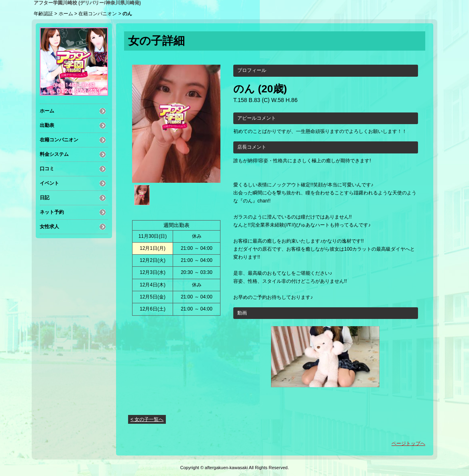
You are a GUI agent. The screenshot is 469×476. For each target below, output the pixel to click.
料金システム (54, 154)
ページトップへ (408, 443)
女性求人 (49, 227)
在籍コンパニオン (98, 14)
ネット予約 (52, 212)
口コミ (47, 169)
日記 (45, 198)
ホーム (66, 14)
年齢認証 (43, 14)
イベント (49, 183)
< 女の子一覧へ (147, 419)
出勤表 (47, 125)
